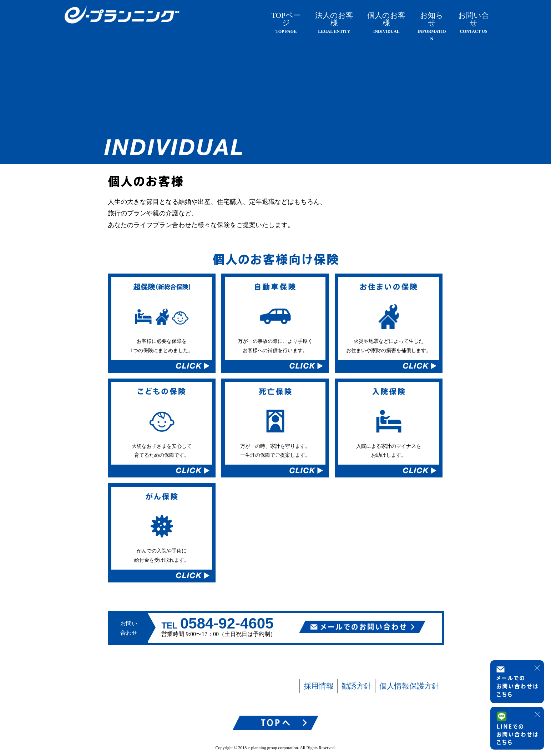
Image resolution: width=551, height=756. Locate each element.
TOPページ (286, 22)
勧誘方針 (357, 686)
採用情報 (319, 686)
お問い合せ (474, 22)
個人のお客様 (386, 22)
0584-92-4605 (227, 623)
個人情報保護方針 (409, 686)
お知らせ (432, 26)
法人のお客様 (334, 22)
